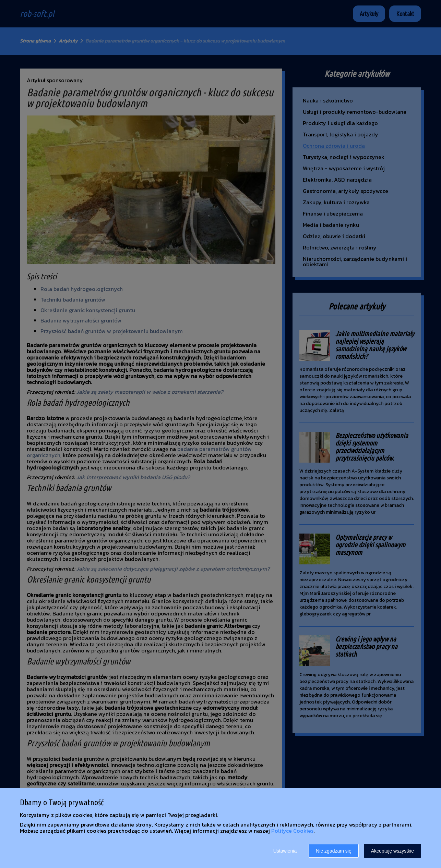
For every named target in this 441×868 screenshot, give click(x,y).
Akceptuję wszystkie (392, 851)
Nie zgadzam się (334, 851)
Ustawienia (285, 851)
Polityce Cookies (292, 831)
